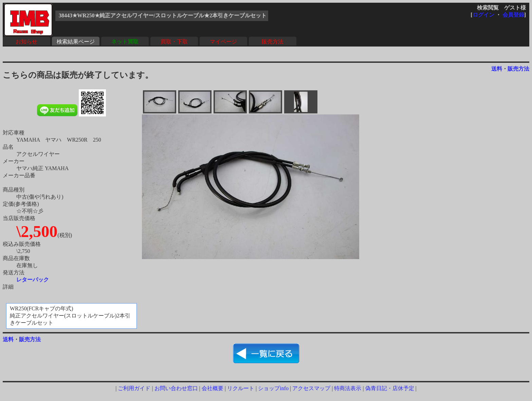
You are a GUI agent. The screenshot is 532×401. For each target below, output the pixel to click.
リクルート (241, 388)
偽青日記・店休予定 (390, 388)
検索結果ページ (76, 42)
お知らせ (26, 42)
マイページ (223, 42)
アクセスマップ (311, 388)
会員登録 (513, 15)
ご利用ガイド (134, 388)
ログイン (483, 15)
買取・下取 (174, 42)
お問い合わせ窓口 (176, 388)
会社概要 (213, 388)
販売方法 (273, 42)
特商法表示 (348, 388)
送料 (497, 69)
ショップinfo (273, 388)
